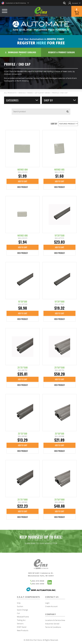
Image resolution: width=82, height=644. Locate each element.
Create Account (51, 606)
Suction (20, 606)
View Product (23, 187)
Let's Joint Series (42, 93)
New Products (23, 630)
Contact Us (52, 597)
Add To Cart (23, 181)
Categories (22, 100)
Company (51, 614)
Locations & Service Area (55, 620)
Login (47, 603)
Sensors (20, 624)
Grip (19, 603)
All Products (10, 93)
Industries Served (52, 624)
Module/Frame (23, 617)
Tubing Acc (21, 620)
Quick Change (22, 610)
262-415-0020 (37, 581)
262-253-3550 (37, 584)
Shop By (60, 100)
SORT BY (54, 124)
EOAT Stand (22, 627)
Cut (18, 613)
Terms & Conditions (53, 627)
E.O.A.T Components (28, 597)
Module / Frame (26, 93)
